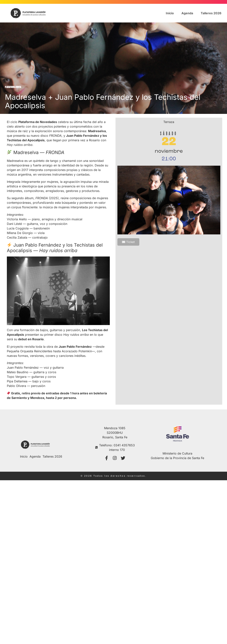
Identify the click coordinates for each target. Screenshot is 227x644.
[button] (128, 242)
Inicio (170, 13)
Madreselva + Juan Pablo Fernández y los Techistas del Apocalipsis (103, 101)
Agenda (187, 13)
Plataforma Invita (13, 87)
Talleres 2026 (211, 13)
